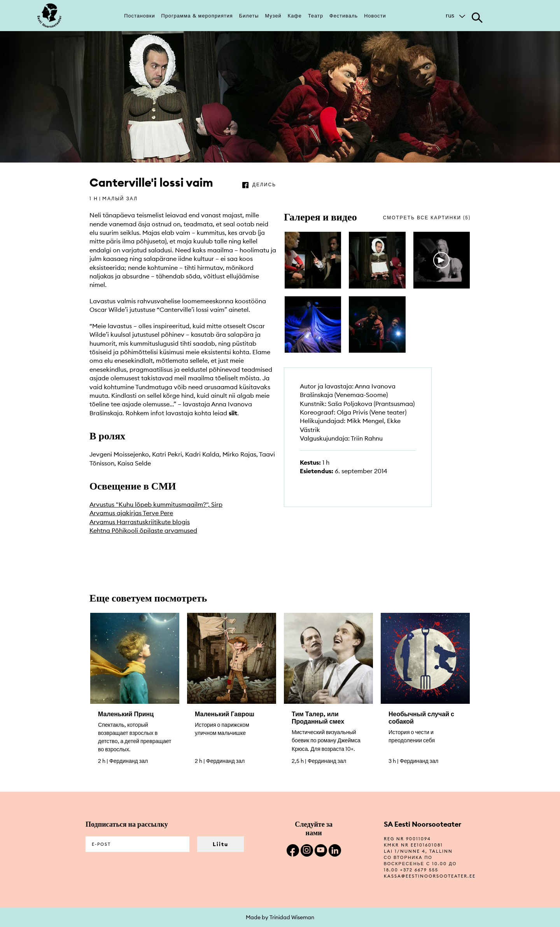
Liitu (220, 844)
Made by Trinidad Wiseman (280, 917)
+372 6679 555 (419, 870)
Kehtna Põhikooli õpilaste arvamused (143, 530)
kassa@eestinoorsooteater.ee (430, 876)
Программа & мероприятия (197, 16)
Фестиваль (344, 16)
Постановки (139, 16)
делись (264, 185)
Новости (375, 16)
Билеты (249, 16)
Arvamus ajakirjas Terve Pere (131, 513)
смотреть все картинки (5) (427, 218)
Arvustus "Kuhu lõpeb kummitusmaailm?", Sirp (156, 504)
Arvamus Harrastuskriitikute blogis (140, 522)
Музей (273, 16)
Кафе (295, 16)
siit (233, 413)
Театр (316, 16)
